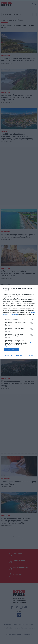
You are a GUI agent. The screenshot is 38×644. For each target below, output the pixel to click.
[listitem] (19, 319)
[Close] (35, 289)
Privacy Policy (29, 355)
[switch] (31, 323)
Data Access (19, 355)
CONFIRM (11, 349)
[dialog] (19, 322)
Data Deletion (9, 355)
